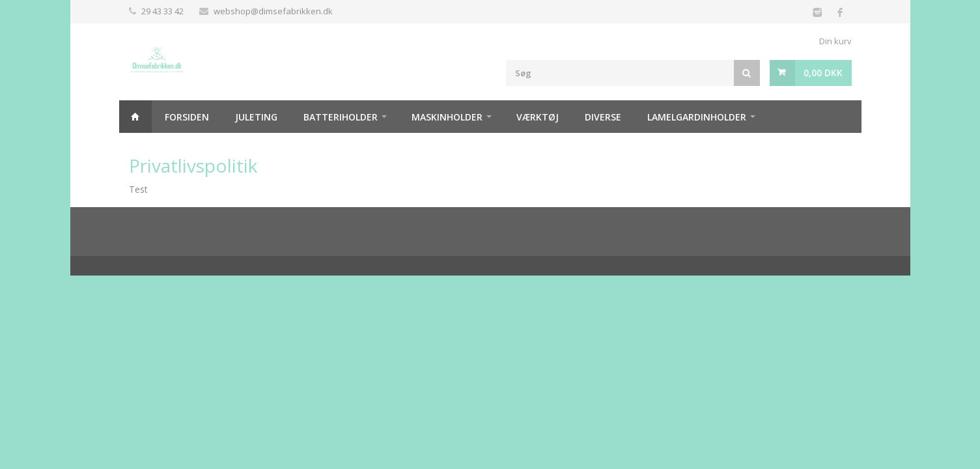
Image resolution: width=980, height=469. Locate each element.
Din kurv (835, 41)
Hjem (135, 117)
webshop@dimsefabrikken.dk (273, 11)
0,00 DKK (823, 73)
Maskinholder (447, 117)
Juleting (256, 117)
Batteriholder (341, 117)
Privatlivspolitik (193, 165)
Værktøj (538, 117)
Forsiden (187, 117)
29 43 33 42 (162, 11)
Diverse (603, 117)
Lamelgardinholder (697, 117)
